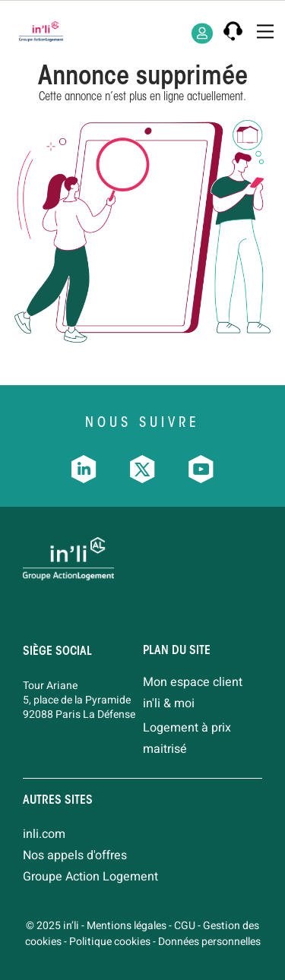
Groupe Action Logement (90, 877)
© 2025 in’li (52, 926)
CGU (185, 926)
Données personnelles (209, 942)
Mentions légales (127, 926)
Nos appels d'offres (75, 855)
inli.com (44, 834)
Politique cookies (110, 942)
